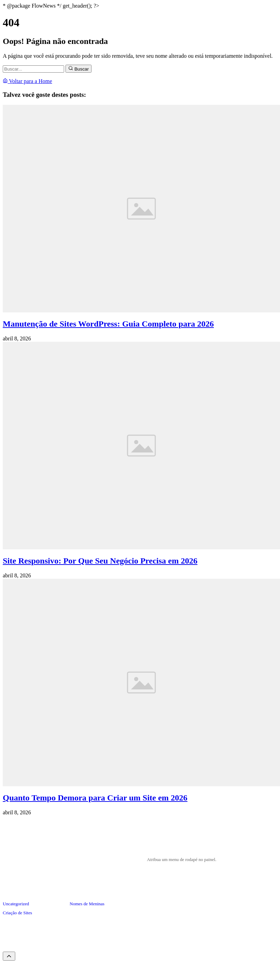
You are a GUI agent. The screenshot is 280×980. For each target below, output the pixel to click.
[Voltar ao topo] (9, 956)
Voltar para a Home (27, 81)
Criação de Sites (17, 913)
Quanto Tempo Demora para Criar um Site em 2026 (95, 798)
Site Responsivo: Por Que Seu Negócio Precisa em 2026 (100, 561)
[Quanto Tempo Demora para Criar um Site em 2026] (141, 784)
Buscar (78, 69)
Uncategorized (16, 904)
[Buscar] (33, 69)
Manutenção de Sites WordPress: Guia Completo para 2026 (108, 324)
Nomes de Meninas (87, 904)
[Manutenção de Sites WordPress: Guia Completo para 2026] (141, 310)
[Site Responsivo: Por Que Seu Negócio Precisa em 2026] (141, 547)
